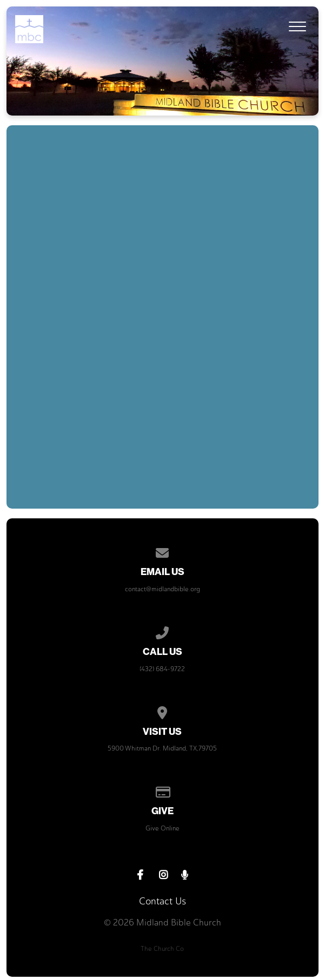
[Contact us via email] (163, 551)
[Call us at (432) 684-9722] (163, 631)
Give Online (162, 828)
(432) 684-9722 (162, 669)
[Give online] (163, 790)
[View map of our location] (163, 711)
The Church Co (162, 949)
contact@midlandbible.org (162, 589)
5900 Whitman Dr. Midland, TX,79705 (162, 748)
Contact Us (162, 901)
